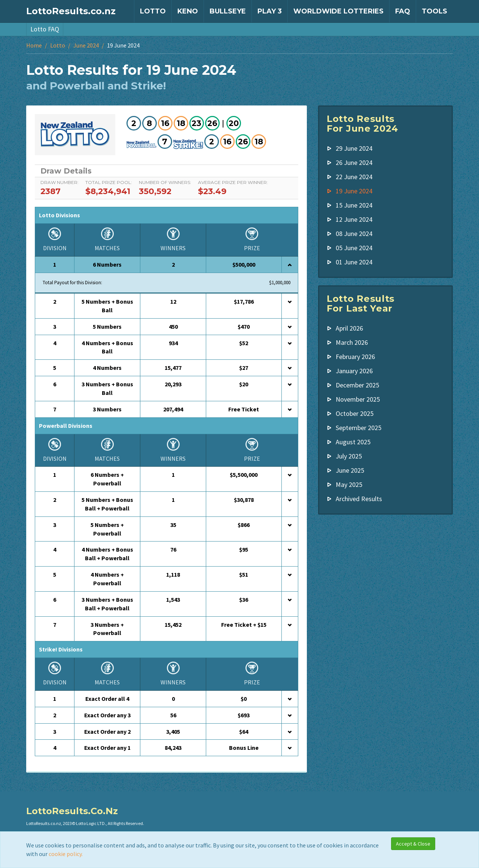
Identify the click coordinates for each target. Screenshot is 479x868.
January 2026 (354, 371)
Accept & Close (413, 844)
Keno (188, 11)
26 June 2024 (354, 162)
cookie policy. (66, 854)
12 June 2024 (354, 219)
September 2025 (359, 428)
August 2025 (353, 442)
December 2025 (357, 385)
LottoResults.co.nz (71, 11)
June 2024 (86, 45)
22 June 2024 (354, 177)
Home (34, 45)
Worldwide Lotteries (338, 11)
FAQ (403, 11)
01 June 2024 (354, 262)
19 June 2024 (354, 191)
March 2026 (352, 342)
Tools (434, 11)
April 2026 (349, 328)
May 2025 (349, 484)
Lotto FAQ (45, 29)
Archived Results (359, 499)
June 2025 (350, 470)
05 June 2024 (354, 248)
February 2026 (355, 357)
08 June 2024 (354, 234)
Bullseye (228, 11)
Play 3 (270, 11)
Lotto (153, 11)
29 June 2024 (354, 148)
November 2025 (358, 399)
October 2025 (355, 413)
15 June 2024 (354, 205)
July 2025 (349, 456)
